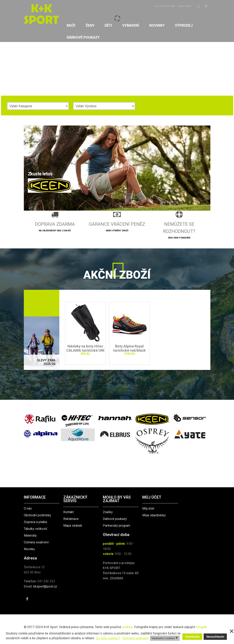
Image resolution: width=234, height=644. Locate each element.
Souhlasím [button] (192, 637)
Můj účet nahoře (165, 6)
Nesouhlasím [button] (215, 637)
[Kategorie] (38, 106)
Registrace (185, 6)
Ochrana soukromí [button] (136, 638)
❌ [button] (232, 631)
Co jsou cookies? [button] (108, 638)
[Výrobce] (104, 106)
